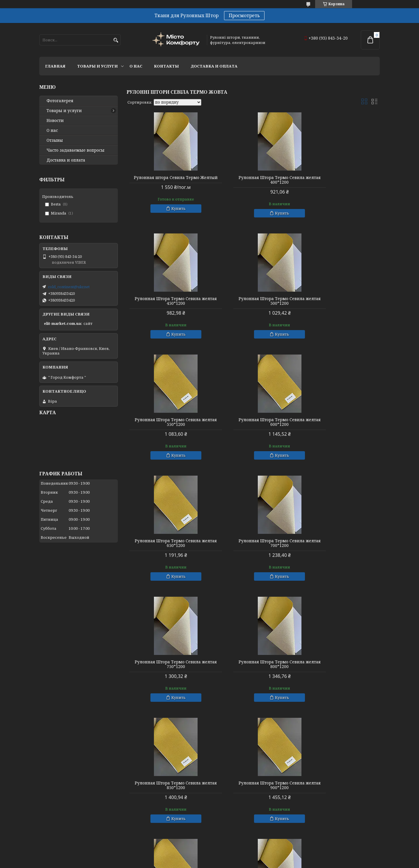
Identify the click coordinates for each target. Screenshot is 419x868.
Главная (55, 66)
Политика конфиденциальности (256, 862)
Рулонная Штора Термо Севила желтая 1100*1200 (167, 785)
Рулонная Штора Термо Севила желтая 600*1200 (339, 301)
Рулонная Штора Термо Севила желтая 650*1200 (167, 422)
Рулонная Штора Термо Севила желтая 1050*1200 (339, 664)
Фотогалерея (60, 101)
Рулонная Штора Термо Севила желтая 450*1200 (339, 180)
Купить (170, 213)
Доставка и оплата (214, 66)
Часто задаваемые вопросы (76, 150)
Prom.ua (238, 857)
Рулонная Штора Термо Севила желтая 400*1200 (253, 180)
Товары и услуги (97, 66)
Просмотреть (244, 15)
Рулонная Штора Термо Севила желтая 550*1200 (253, 301)
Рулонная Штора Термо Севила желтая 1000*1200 (253, 664)
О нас (136, 66)
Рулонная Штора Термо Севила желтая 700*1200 (253, 422)
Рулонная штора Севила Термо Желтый (167, 180)
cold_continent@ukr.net (69, 287)
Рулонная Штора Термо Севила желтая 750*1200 (339, 422)
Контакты (166, 66)
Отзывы (55, 140)
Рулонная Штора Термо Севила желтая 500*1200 (167, 301)
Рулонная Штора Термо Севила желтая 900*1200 (339, 543)
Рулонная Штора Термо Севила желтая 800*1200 (167, 543)
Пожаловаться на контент (197, 862)
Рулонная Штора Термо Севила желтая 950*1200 (167, 664)
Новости (55, 121)
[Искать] (116, 40)
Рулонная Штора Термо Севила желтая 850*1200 (253, 543)
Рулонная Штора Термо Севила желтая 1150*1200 (253, 785)
